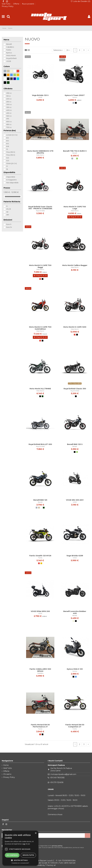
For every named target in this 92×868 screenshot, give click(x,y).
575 (8, 119)
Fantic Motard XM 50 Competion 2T (75, 726)
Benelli (75, 153)
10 (7, 149)
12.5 (8, 158)
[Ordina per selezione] (58, 50)
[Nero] (76, 103)
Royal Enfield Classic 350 (75, 389)
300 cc (9, 104)
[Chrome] (73, 396)
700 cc (9, 127)
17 (7, 166)
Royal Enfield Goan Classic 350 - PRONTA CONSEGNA (40, 208)
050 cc (9, 93)
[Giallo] (41, 563)
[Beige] (73, 621)
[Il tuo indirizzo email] (43, 836)
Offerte (16, 4)
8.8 (8, 146)
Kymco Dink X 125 (75, 669)
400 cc (9, 110)
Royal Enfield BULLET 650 (40, 444)
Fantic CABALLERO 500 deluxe (40, 670)
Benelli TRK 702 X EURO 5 (75, 151)
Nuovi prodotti (28, 4)
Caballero (40, 673)
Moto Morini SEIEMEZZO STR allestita (40, 152)
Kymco (75, 97)
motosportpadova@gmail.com (63, 774)
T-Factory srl (50, 865)
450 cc (9, 113)
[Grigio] (73, 103)
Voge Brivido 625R (75, 556)
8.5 (7, 138)
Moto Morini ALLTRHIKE (40, 389)
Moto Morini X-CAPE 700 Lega (75, 208)
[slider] (4, 197)
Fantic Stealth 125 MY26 (40, 556)
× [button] (36, 833)
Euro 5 (9, 224)
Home (6, 765)
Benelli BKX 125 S (75, 444)
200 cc (9, 99)
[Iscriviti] (87, 836)
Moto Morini (40, 155)
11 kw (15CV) (11, 152)
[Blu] (76, 677)
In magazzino (11, 180)
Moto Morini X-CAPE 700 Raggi (40, 266)
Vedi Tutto (6, 4)
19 (7, 169)
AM (8, 215)
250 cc (9, 102)
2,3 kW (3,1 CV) (12, 135)
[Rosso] (40, 279)
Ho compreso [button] (12, 855)
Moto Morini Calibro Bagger (75, 265)
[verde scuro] (43, 396)
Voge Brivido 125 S (40, 95)
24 (68, 50)
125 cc (9, 96)
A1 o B (9, 209)
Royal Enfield (40, 211)
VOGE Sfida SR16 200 (40, 611)
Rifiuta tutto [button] (28, 855)
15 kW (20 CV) (11, 163)
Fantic (40, 558)
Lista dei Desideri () (80, 1)
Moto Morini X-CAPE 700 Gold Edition (40, 328)
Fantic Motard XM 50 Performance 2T (40, 726)
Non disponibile (12, 183)
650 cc (9, 124)
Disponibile (11, 177)
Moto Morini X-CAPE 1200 (75, 327)
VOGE (40, 97)
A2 (7, 212)
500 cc (9, 116)
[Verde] (77, 159)
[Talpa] (39, 508)
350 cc (9, 107)
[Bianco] (75, 159)
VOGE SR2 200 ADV (75, 500)
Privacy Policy (8, 6)
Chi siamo (7, 774)
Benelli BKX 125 (40, 500)
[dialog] (20, 848)
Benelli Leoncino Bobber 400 (75, 612)
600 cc (9, 122)
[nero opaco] (76, 396)
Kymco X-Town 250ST (75, 95)
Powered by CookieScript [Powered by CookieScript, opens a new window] (20, 863)
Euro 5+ (9, 227)
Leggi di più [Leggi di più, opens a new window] (26, 844)
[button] (20, 860)
